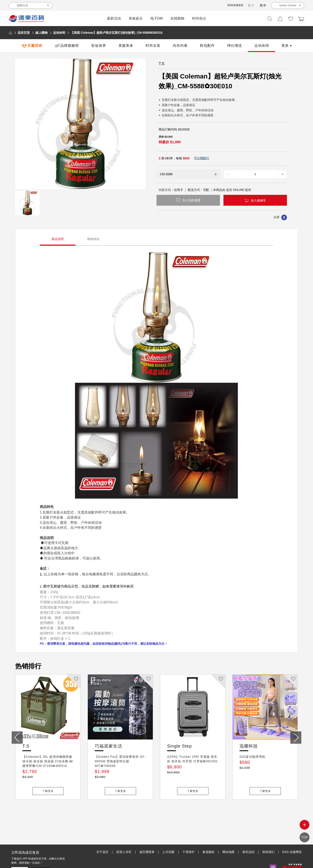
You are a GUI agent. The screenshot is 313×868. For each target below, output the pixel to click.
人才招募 (168, 832)
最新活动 (114, 18)
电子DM (157, 18)
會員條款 (208, 832)
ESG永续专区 (236, 5)
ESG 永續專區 (292, 832)
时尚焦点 (199, 18)
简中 (263, 5)
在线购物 (177, 18)
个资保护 (188, 832)
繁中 (251, 5)
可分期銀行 (201, 158)
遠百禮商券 (147, 832)
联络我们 (268, 832)
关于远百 (102, 832)
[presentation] (17, 738)
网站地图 (228, 832)
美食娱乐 (136, 18)
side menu (305, 828)
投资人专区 (124, 832)
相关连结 (248, 832)
